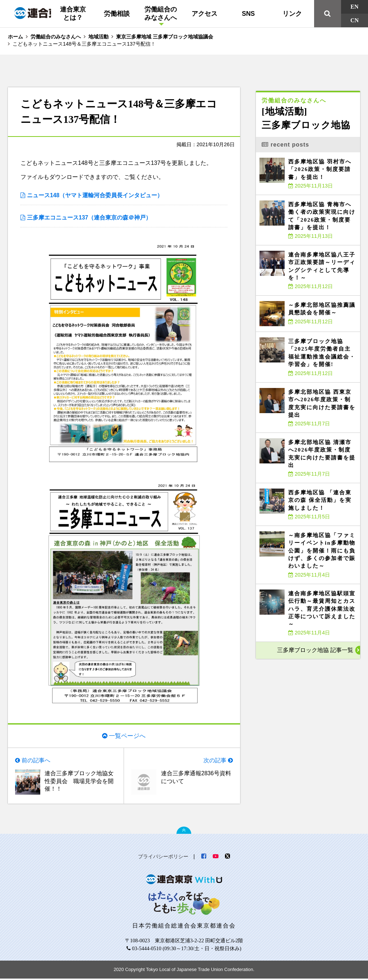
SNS (248, 14)
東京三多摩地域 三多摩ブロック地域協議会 (165, 37)
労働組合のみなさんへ (161, 13)
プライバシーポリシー (163, 858)
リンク (292, 14)
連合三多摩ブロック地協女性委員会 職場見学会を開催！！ (79, 782)
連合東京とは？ (73, 13)
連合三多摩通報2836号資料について (196, 778)
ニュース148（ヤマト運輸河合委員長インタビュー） (95, 195)
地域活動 (98, 37)
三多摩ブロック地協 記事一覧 (315, 650)
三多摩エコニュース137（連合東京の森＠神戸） (89, 218)
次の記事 (215, 761)
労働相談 (117, 14)
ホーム (15, 37)
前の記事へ (36, 761)
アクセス (204, 14)
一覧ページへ (127, 736)
